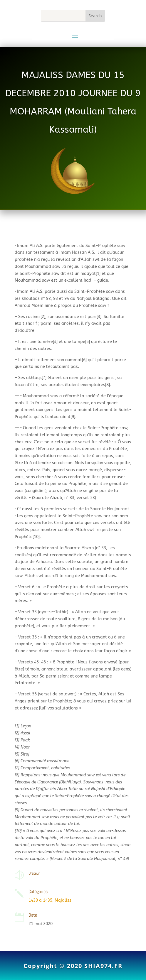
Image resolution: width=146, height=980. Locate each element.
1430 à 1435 (40, 900)
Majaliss (63, 900)
